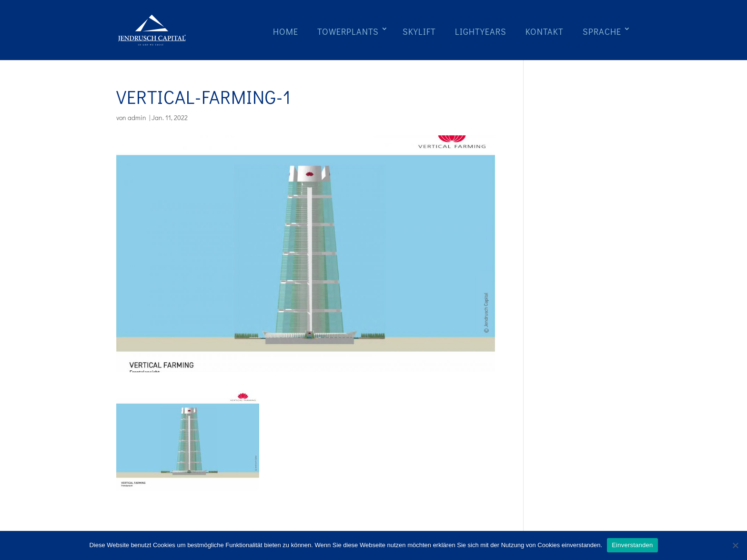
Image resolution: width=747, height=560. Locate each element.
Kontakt (545, 31)
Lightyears (481, 31)
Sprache (602, 31)
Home (286, 31)
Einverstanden (632, 545)
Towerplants (348, 31)
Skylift (419, 31)
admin (137, 117)
